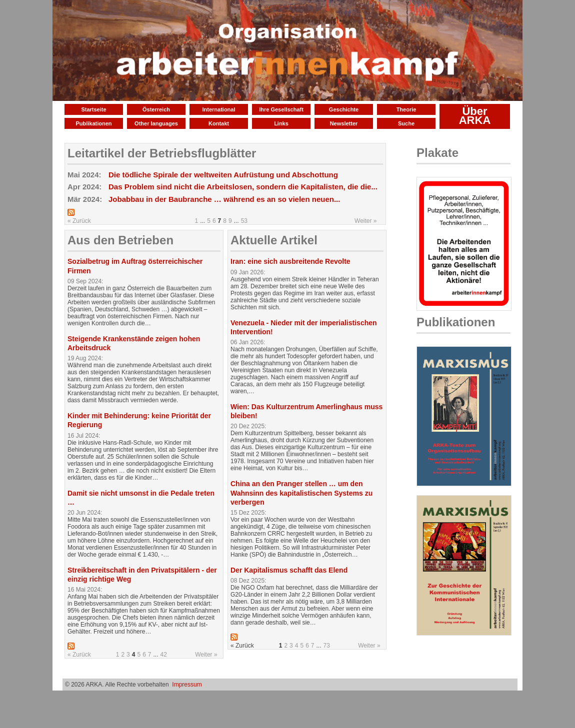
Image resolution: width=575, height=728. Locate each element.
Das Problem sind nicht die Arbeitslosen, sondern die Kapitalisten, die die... (243, 187)
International (218, 109)
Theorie (406, 109)
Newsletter (344, 123)
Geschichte (344, 109)
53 (244, 221)
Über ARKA (475, 116)
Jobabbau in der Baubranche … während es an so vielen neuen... (224, 199)
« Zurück (79, 221)
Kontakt (219, 123)
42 (164, 655)
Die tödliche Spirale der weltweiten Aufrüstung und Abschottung (223, 175)
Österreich (156, 109)
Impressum (187, 685)
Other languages (156, 123)
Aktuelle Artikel (274, 240)
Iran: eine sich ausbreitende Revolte (290, 261)
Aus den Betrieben (120, 240)
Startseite (93, 109)
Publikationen (93, 123)
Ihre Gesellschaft (281, 109)
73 (327, 646)
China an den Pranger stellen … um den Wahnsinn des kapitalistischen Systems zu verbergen (301, 493)
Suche (406, 123)
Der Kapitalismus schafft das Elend (289, 570)
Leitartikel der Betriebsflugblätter (162, 153)
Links (281, 123)
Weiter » (365, 221)
